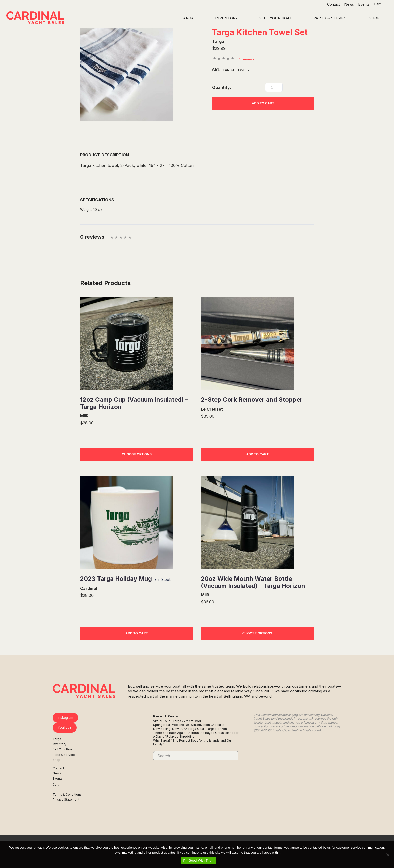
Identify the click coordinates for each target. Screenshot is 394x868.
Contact (334, 4)
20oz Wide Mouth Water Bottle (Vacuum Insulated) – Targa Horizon (253, 582)
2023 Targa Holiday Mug (126, 579)
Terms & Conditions (67, 795)
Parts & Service (64, 755)
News (349, 4)
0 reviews (246, 59)
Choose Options (137, 454)
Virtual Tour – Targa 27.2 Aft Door (177, 721)
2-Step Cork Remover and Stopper (252, 400)
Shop (56, 760)
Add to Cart (263, 103)
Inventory (59, 744)
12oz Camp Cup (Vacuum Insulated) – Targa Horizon (134, 403)
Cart (378, 4)
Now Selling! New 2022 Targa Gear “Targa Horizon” (191, 729)
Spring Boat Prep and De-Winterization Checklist (189, 725)
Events (364, 4)
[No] (388, 855)
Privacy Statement (66, 800)
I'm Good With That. (198, 861)
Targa (57, 739)
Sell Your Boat (63, 749)
